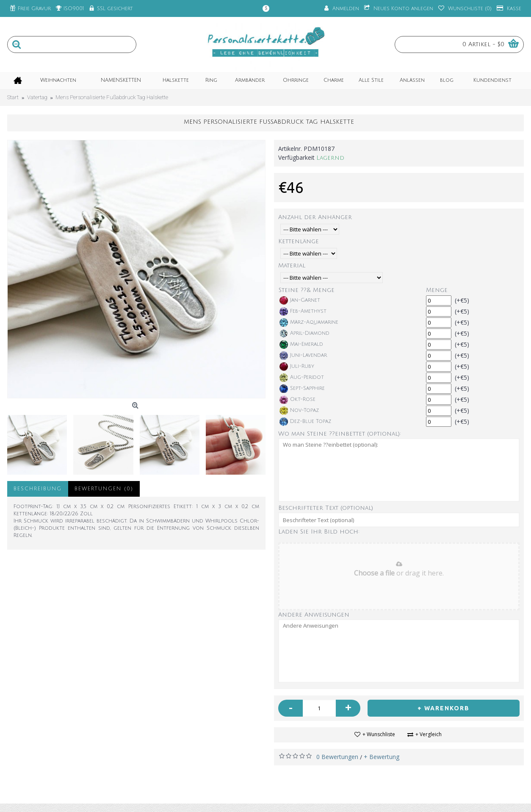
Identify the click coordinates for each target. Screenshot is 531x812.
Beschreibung (38, 489)
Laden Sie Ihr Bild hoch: (319, 532)
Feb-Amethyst (303, 311)
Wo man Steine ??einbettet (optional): (340, 434)
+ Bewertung (382, 757)
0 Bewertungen (337, 757)
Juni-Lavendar (303, 356)
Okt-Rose (297, 400)
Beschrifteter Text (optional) (326, 508)
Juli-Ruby (297, 367)
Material (292, 266)
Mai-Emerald (301, 345)
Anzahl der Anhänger (315, 217)
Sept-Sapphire (302, 389)
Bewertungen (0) (104, 489)
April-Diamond (304, 334)
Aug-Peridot (302, 378)
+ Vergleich (429, 734)
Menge (437, 290)
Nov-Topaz (299, 411)
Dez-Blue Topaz (305, 422)
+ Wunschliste (379, 734)
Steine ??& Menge (307, 290)
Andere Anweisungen (314, 615)
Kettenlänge (299, 241)
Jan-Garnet (300, 300)
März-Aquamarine (309, 323)
